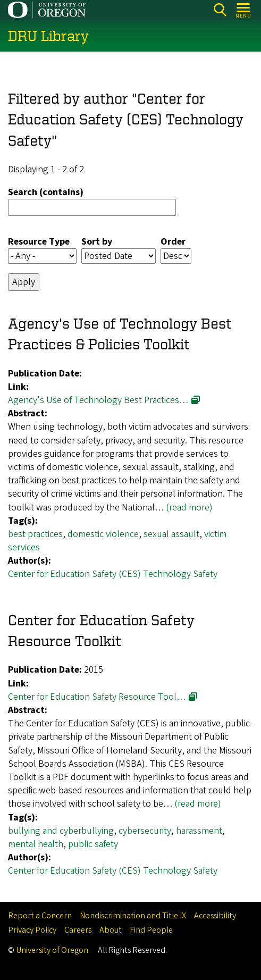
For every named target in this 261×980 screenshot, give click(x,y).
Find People (151, 930)
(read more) (189, 508)
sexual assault (171, 534)
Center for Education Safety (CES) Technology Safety (113, 575)
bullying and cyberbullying (61, 831)
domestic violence (103, 534)
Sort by (97, 242)
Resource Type (39, 242)
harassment (199, 831)
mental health (36, 844)
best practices (35, 534)
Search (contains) (46, 193)
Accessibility (215, 916)
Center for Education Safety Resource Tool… (97, 697)
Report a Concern (40, 916)
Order (173, 242)
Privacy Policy (32, 930)
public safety (93, 844)
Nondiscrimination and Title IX (133, 916)
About (111, 930)
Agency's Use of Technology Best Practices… (98, 400)
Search (220, 10)
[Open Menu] (244, 10)
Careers (78, 930)
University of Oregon (52, 950)
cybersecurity (145, 831)
